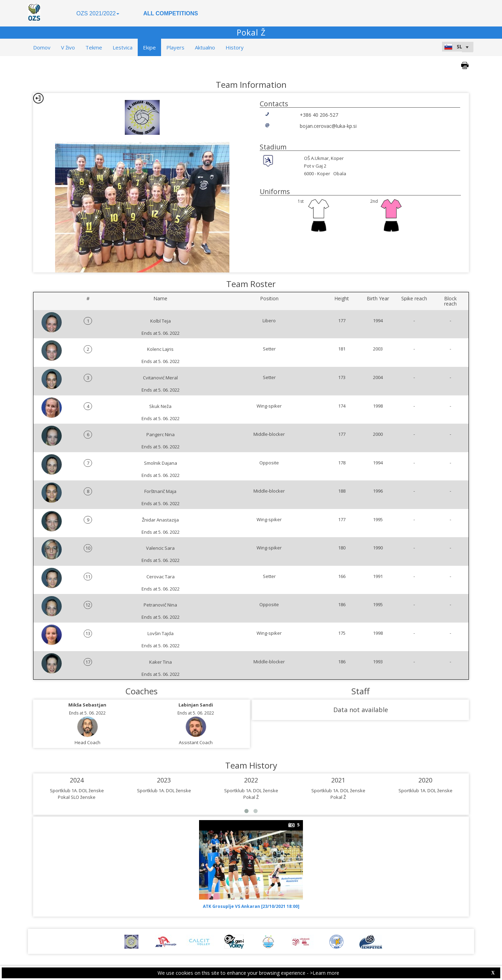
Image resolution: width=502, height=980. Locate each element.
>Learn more (325, 973)
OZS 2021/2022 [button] (98, 13)
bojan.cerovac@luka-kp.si (328, 126)
